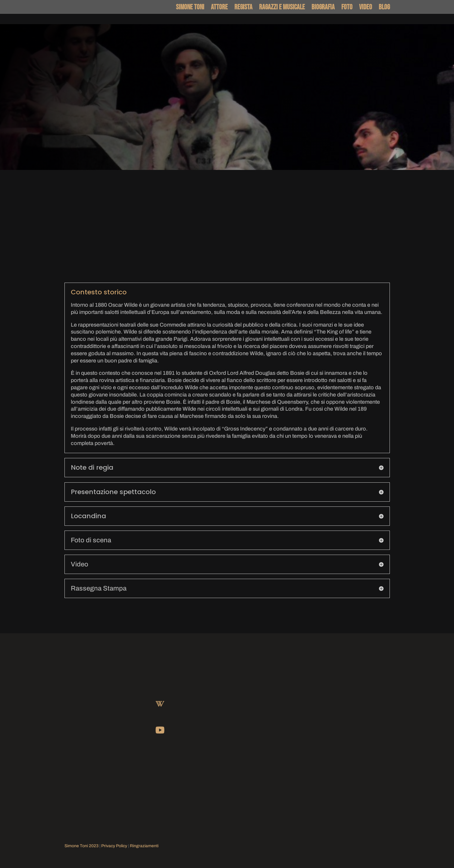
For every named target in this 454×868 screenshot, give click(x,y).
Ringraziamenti (144, 846)
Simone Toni (190, 8)
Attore (219, 8)
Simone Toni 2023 (81, 846)
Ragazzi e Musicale (282, 8)
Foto (347, 8)
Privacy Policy (114, 846)
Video (366, 8)
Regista (243, 8)
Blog (384, 8)
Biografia (323, 8)
